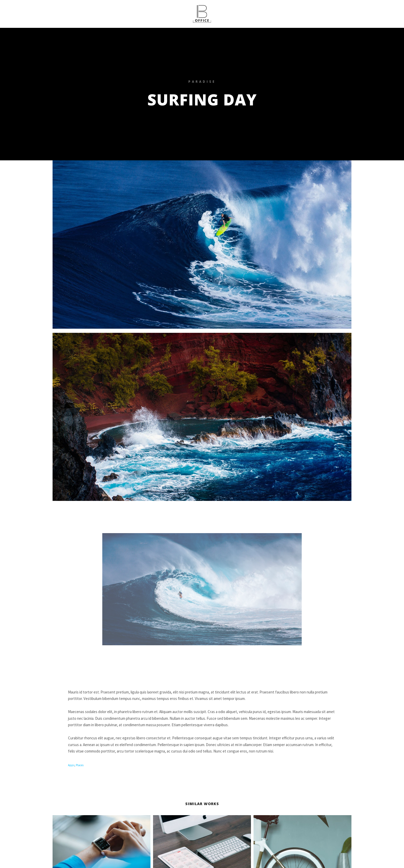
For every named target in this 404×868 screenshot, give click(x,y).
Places (80, 765)
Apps (71, 765)
